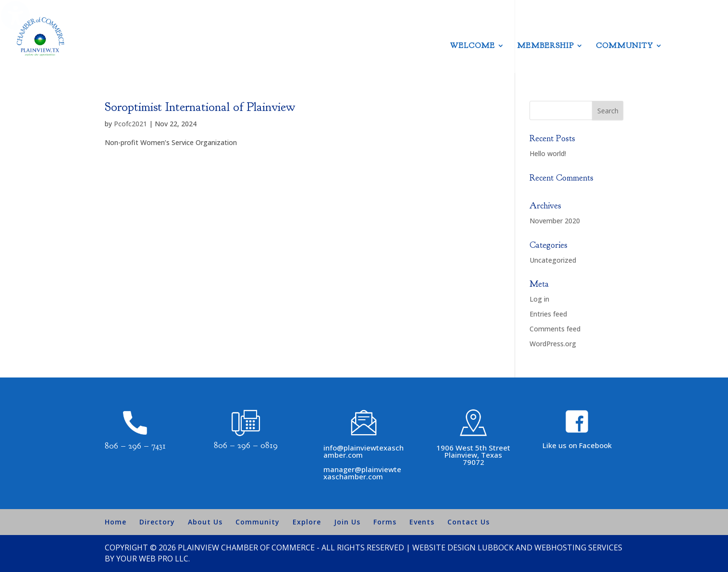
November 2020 (555, 221)
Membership (545, 46)
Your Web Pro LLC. (153, 559)
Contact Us (469, 522)
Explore (307, 522)
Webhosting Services (578, 548)
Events (422, 522)
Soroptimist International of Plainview (200, 107)
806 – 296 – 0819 (246, 445)
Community (624, 46)
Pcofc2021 (130, 124)
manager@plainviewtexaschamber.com (362, 473)
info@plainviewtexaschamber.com (364, 451)
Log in (539, 299)
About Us (205, 522)
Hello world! (548, 153)
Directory (157, 522)
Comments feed (555, 329)
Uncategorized (553, 260)
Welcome (473, 46)
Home (116, 522)
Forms (385, 522)
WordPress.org (553, 344)
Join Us (347, 522)
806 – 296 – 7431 (135, 446)
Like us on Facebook (577, 445)
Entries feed (548, 314)
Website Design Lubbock (463, 548)
